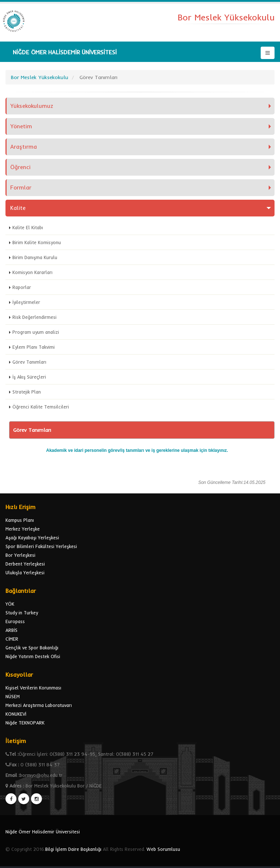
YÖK (10, 604)
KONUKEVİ (16, 714)
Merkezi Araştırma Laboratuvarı (39, 705)
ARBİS (11, 630)
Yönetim (21, 126)
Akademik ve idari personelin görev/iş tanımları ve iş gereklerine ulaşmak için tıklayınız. (137, 450)
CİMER (12, 639)
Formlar (21, 187)
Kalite (18, 208)
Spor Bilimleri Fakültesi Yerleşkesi (41, 546)
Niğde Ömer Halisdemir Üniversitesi (43, 832)
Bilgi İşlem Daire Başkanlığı (73, 849)
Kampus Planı (20, 520)
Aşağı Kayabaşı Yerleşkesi (32, 537)
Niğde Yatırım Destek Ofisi (33, 656)
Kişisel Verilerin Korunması (33, 688)
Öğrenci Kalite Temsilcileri (41, 407)
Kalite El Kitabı (28, 227)
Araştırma (24, 147)
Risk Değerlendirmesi (34, 317)
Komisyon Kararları (32, 272)
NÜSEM (13, 696)
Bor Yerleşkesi (20, 555)
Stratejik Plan (27, 392)
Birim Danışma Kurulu (35, 257)
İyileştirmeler (26, 302)
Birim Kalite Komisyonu (37, 242)
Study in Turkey (22, 613)
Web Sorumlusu (163, 849)
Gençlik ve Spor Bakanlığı (32, 648)
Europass (15, 621)
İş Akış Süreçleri (29, 377)
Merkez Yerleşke (23, 529)
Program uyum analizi (36, 332)
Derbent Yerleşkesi (25, 564)
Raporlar (22, 287)
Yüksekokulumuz (32, 106)
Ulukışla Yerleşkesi (25, 572)
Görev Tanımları (29, 362)
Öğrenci (20, 167)
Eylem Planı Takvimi (34, 347)
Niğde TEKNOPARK (25, 723)
